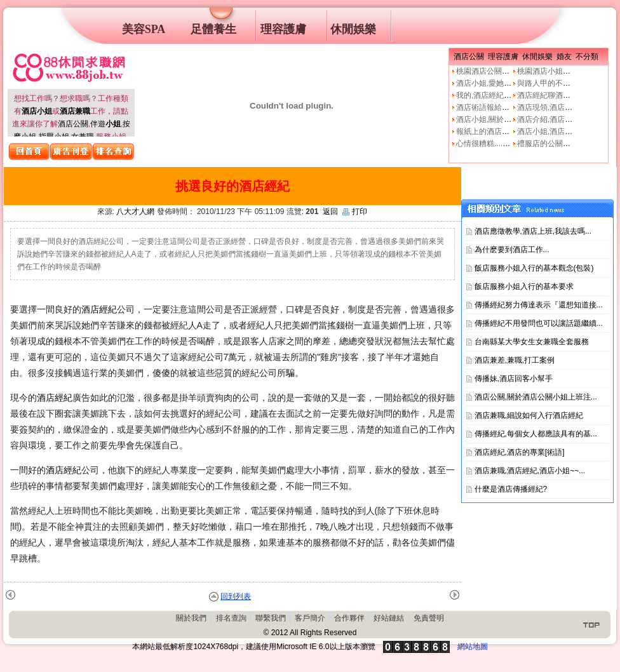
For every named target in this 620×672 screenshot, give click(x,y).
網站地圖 (473, 647)
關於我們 (191, 618)
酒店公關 (73, 124)
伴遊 (105, 124)
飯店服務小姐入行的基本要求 (524, 286)
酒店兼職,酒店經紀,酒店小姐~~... (530, 471)
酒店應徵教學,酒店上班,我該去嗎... (533, 231)
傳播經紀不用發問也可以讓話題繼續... (539, 323)
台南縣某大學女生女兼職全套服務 (532, 342)
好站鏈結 (389, 618)
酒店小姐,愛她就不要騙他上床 (507, 83)
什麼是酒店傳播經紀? (511, 489)
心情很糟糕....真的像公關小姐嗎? (512, 144)
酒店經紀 (99, 309)
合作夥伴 (349, 618)
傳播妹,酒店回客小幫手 (514, 379)
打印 (355, 212)
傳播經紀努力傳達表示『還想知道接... (539, 305)
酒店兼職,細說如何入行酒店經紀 (529, 415)
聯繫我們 (271, 618)
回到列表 (236, 596)
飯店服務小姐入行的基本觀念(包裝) (534, 268)
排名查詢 (231, 618)
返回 (330, 212)
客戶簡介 (310, 618)
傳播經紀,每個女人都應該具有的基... (536, 434)
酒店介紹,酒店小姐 (549, 119)
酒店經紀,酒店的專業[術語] (520, 452)
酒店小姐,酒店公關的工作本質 (568, 131)
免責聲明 (429, 618)
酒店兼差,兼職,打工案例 (515, 360)
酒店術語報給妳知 (487, 107)
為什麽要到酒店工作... (512, 250)
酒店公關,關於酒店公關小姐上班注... (536, 397)
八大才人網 (135, 212)
